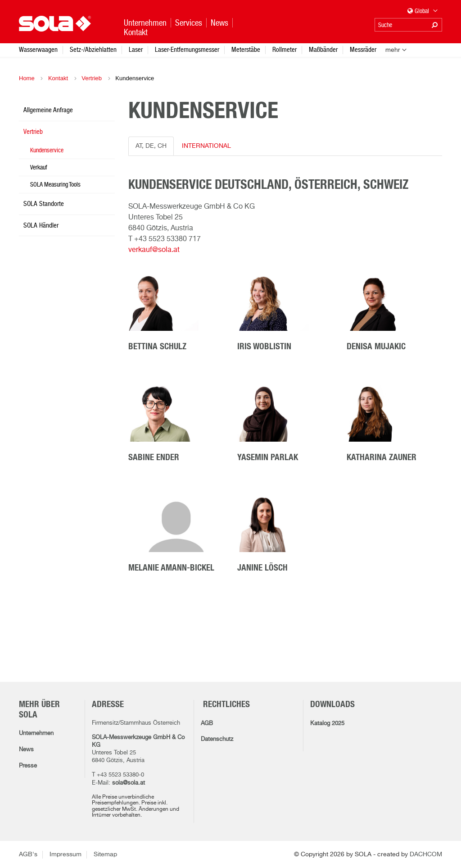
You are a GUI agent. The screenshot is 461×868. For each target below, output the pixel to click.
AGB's (28, 854)
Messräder (363, 49)
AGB (207, 724)
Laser (136, 49)
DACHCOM (426, 854)
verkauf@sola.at (154, 250)
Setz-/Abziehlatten (93, 49)
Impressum (66, 854)
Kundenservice (47, 150)
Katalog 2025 (327, 724)
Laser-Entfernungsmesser (187, 49)
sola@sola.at (129, 783)
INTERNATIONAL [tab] (206, 146)
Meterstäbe (246, 49)
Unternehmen (36, 733)
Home (27, 78)
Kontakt (58, 78)
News (26, 750)
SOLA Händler (41, 225)
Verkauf (39, 167)
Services (189, 23)
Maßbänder (323, 49)
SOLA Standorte (44, 203)
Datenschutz (217, 739)
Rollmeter (285, 49)
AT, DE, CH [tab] (151, 146)
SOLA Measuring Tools (55, 184)
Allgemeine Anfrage (48, 110)
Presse (28, 766)
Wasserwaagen (38, 49)
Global (423, 11)
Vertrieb (92, 78)
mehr (393, 50)
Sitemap (105, 854)
